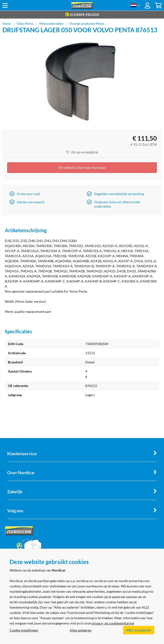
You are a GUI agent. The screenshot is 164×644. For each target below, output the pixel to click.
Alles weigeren (80, 630)
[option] (82, 82)
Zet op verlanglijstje (82, 152)
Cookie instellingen (24, 630)
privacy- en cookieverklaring (113, 623)
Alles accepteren (138, 630)
